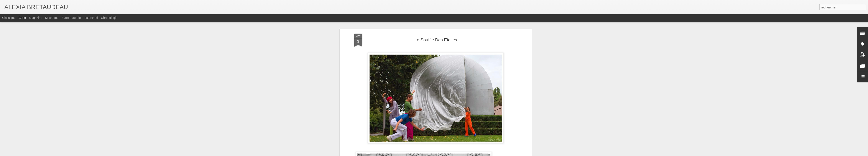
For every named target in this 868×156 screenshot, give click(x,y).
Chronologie (109, 18)
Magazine (36, 18)
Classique (9, 18)
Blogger (482, 154)
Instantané (91, 18)
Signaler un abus (496, 154)
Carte (22, 18)
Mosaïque (52, 18)
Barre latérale (71, 18)
